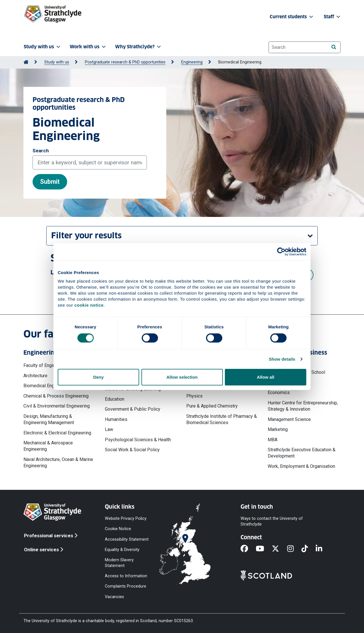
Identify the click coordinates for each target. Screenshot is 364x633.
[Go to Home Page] (26, 62)
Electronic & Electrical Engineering (57, 433)
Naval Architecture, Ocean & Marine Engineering (58, 463)
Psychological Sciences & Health (138, 440)
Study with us (57, 62)
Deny (98, 377)
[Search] (334, 47)
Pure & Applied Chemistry (212, 406)
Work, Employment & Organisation (301, 466)
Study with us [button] (43, 47)
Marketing (278, 429)
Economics (279, 393)
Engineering (192, 62)
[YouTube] (264, 549)
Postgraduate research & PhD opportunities (125, 62)
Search (41, 151)
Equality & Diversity (122, 549)
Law (109, 429)
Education (115, 399)
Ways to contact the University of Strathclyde (272, 521)
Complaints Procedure (126, 586)
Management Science (289, 419)
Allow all (266, 377)
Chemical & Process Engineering (56, 396)
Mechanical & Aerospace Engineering (48, 446)
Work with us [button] (88, 47)
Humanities (116, 419)
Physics (194, 396)
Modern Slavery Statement (119, 563)
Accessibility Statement (127, 539)
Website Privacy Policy (126, 519)
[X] (279, 549)
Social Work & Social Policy (132, 450)
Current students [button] (292, 17)
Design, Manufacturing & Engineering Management (49, 419)
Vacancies (114, 597)
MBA (273, 440)
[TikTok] (309, 549)
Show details (282, 359)
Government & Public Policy (133, 409)
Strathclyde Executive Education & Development (302, 453)
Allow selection (182, 377)
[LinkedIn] (323, 549)
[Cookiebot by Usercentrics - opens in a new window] (281, 251)
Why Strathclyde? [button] (139, 47)
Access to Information (126, 576)
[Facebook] (248, 549)
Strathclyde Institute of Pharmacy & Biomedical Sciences (222, 419)
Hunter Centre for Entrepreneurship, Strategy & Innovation (303, 406)
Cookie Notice (118, 529)
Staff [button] (333, 17)
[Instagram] (294, 549)
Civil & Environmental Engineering (57, 406)
